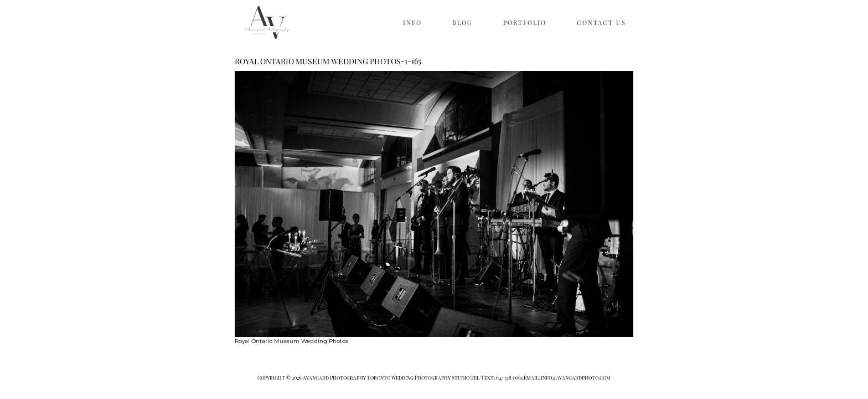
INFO (412, 22)
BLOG (463, 22)
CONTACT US (601, 22)
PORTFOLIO (525, 22)
